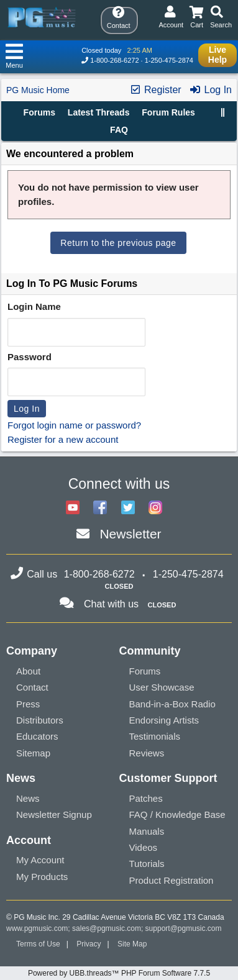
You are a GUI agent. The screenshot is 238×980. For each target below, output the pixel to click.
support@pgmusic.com (184, 928)
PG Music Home (38, 90)
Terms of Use (38, 944)
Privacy (89, 944)
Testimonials (155, 736)
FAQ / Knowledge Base (177, 814)
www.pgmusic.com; (38, 928)
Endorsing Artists (164, 720)
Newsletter (130, 534)
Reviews (147, 753)
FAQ (119, 130)
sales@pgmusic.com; (109, 928)
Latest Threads (99, 112)
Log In (210, 90)
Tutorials (147, 864)
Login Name (34, 306)
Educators (37, 736)
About (28, 671)
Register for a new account (63, 439)
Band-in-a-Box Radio (172, 704)
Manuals (147, 831)
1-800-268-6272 (114, 60)
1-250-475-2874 (169, 60)
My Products (42, 877)
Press (28, 704)
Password (30, 357)
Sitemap (33, 753)
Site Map (132, 944)
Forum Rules (168, 112)
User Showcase (162, 687)
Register (155, 90)
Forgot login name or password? (74, 425)
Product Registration (172, 880)
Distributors (40, 720)
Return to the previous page (118, 243)
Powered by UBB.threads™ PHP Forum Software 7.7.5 (119, 973)
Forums (39, 112)
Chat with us (111, 604)
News (28, 798)
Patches (146, 798)
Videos (144, 847)
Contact (32, 687)
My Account (40, 860)
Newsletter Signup (54, 814)
